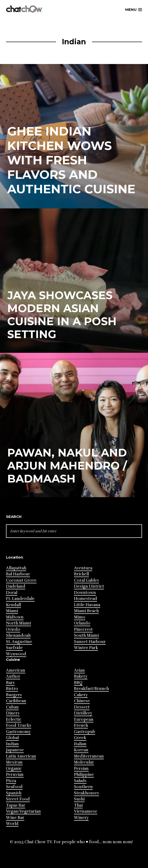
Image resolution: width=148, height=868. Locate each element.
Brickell (81, 574)
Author (13, 676)
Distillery (83, 713)
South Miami (86, 635)
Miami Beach (86, 611)
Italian (80, 744)
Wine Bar (15, 818)
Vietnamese (86, 811)
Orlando (82, 623)
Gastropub (85, 732)
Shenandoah (18, 635)
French (81, 725)
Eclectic (14, 719)
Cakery (81, 695)
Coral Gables (86, 580)
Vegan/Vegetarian (23, 811)
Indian (12, 744)
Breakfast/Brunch (91, 689)
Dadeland (16, 586)
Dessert (82, 707)
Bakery (81, 676)
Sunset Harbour (90, 642)
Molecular (84, 762)
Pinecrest (83, 629)
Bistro (12, 689)
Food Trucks (19, 725)
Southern (83, 787)
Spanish (14, 793)
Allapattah (16, 568)
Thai (78, 805)
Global (12, 738)
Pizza (11, 781)
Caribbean (16, 701)
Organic (14, 768)
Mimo (80, 617)
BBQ (78, 683)
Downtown (85, 593)
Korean (81, 750)
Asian (79, 670)
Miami (12, 611)
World (12, 824)
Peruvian (15, 775)
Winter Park (86, 648)
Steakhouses (86, 793)
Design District (89, 586)
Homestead (86, 599)
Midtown (15, 617)
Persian (81, 768)
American (16, 670)
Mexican (14, 762)
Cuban (12, 707)
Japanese (15, 750)
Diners (13, 713)
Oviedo (13, 629)
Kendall (13, 605)
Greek (80, 738)
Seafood (14, 787)
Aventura (83, 568)
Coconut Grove (21, 580)
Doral (12, 593)
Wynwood (16, 654)
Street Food (18, 799)
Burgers (14, 695)
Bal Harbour (18, 574)
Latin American (21, 756)
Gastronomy (18, 732)
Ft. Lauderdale (20, 599)
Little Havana (87, 605)
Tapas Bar (16, 805)
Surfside (14, 648)
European (84, 719)
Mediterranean (89, 756)
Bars (10, 683)
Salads (80, 781)
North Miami (18, 623)
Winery (81, 818)
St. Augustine (19, 642)
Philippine (84, 775)
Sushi (79, 799)
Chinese (82, 701)
